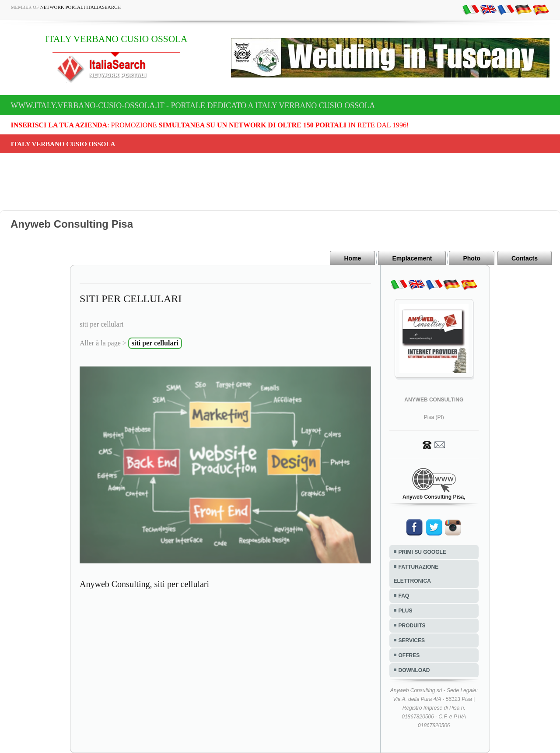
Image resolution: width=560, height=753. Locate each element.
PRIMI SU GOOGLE (422, 552)
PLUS (406, 611)
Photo (472, 258)
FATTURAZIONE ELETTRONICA (416, 574)
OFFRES (409, 655)
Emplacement (412, 258)
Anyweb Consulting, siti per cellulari (144, 584)
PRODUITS (412, 626)
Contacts (525, 258)
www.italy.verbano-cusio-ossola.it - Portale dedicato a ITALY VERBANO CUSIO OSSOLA (193, 106)
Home (352, 258)
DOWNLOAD (414, 670)
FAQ (404, 596)
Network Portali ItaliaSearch (81, 7)
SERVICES (412, 640)
